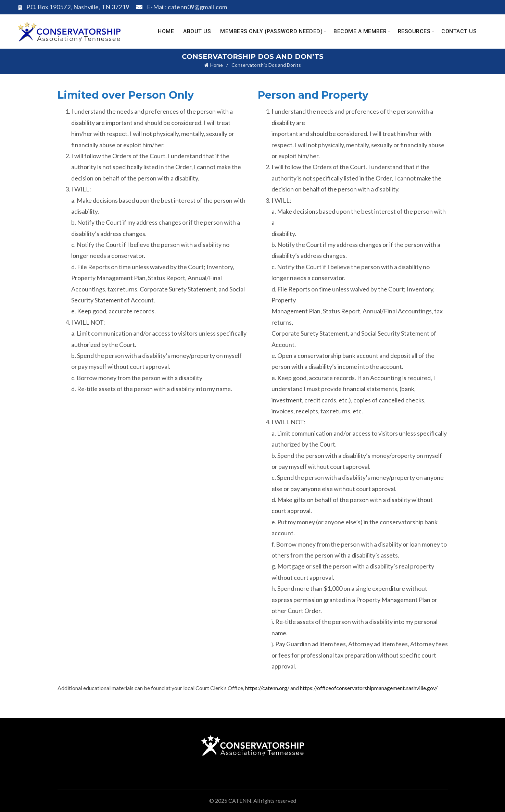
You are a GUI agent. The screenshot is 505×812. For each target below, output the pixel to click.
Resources (414, 31)
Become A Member (360, 31)
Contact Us (459, 31)
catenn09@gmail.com (197, 7)
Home (166, 31)
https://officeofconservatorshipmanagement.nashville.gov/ (369, 688)
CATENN (240, 801)
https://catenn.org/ (267, 688)
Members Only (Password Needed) (271, 31)
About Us (197, 31)
